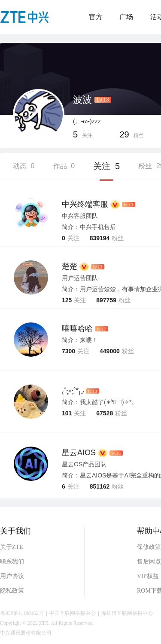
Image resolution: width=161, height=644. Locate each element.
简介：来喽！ (80, 340)
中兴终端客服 (85, 204)
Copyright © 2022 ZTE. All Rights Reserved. (47, 623)
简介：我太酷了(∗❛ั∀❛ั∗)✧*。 (100, 402)
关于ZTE (12, 547)
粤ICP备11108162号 (22, 613)
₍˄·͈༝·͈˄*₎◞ (73, 391)
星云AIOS (79, 453)
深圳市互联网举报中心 (127, 613)
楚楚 (70, 266)
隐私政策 (12, 591)
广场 (126, 17)
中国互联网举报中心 (73, 613)
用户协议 (12, 576)
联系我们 (12, 562)
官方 (96, 17)
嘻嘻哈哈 (77, 328)
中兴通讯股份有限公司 (26, 633)
